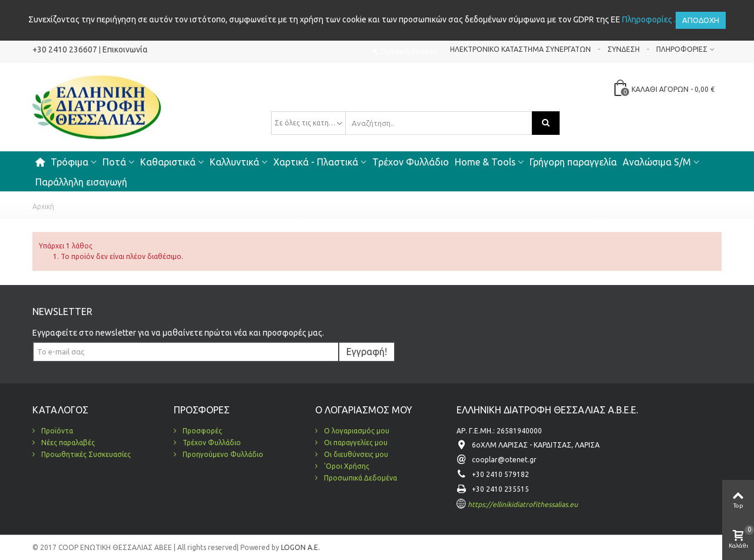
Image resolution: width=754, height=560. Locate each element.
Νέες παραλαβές (67, 443)
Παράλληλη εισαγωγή (81, 182)
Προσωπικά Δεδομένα (360, 478)
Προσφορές (201, 431)
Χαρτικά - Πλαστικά (316, 162)
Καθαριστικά (168, 162)
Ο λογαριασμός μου (356, 431)
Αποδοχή (701, 20)
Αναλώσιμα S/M (657, 162)
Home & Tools (485, 162)
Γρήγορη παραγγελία (573, 162)
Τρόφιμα (70, 162)
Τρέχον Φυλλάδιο (411, 162)
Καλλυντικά (234, 162)
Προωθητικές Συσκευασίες (85, 454)
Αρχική (43, 206)
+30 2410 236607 (65, 49)
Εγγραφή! (367, 352)
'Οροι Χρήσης (346, 466)
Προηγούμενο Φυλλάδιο (222, 454)
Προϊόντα (56, 431)
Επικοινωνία (125, 49)
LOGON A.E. (300, 547)
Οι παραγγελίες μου (355, 443)
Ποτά (114, 162)
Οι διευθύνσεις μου (355, 454)
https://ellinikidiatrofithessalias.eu (523, 504)
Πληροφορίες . (649, 19)
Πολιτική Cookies (409, 52)
